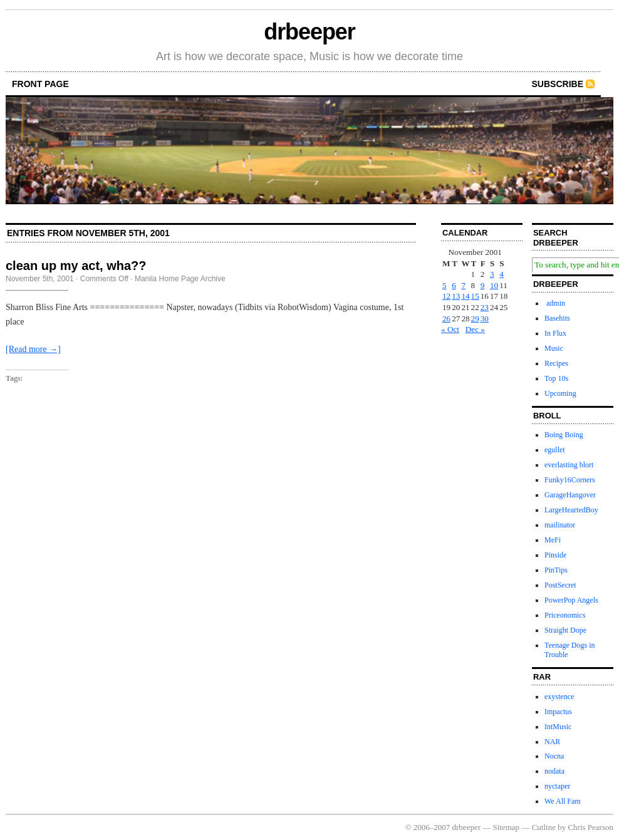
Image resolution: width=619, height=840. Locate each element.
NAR (552, 742)
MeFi (553, 540)
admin (555, 303)
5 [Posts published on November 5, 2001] (445, 285)
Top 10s (556, 378)
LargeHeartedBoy (571, 510)
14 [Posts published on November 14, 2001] (465, 296)
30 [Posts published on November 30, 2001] (485, 319)
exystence (559, 697)
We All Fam (563, 801)
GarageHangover (570, 495)
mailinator (560, 525)
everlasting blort (569, 465)
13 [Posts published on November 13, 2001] (456, 296)
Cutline (544, 827)
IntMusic (558, 727)
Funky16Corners (570, 480)
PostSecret (560, 585)
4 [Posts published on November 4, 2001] (502, 274)
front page (40, 84)
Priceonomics (565, 615)
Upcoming (560, 393)
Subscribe (558, 84)
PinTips (556, 570)
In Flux (555, 333)
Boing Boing (564, 435)
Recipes (556, 363)
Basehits (557, 318)
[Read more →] (33, 349)
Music (554, 348)
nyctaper (557, 786)
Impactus (558, 712)
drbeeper (309, 32)
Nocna (554, 756)
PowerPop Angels (571, 600)
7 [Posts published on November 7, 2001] (463, 285)
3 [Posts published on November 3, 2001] (492, 274)
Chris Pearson (590, 827)
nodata (554, 771)
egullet (555, 450)
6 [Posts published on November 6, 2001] (454, 285)
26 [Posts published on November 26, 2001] (446, 319)
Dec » (475, 329)
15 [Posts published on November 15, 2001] (475, 296)
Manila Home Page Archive (180, 279)
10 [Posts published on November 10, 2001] (494, 285)
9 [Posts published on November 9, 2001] (483, 285)
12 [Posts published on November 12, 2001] (446, 296)
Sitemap (507, 827)
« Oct (450, 329)
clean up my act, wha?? (76, 266)
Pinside (555, 555)
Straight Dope (565, 630)
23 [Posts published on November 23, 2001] (485, 307)
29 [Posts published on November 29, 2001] (475, 319)
